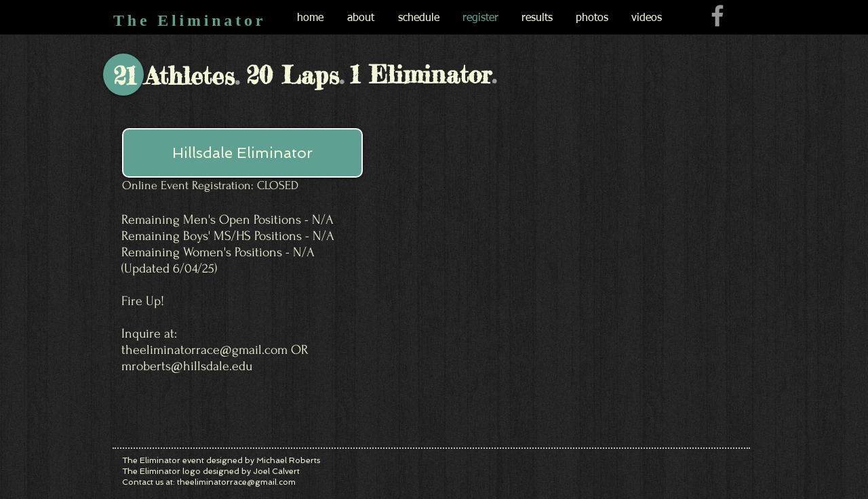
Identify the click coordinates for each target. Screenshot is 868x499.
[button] (242, 153)
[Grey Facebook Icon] (717, 16)
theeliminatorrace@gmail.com (204, 350)
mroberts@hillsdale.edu (187, 366)
